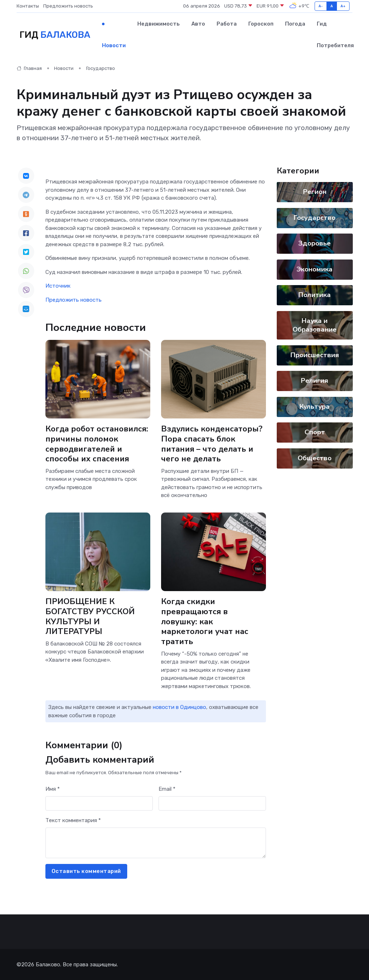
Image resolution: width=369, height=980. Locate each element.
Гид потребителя (335, 35)
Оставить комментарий (86, 871)
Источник (58, 286)
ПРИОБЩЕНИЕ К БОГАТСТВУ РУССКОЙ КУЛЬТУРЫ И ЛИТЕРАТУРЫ (90, 617)
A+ (343, 6)
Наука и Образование (315, 325)
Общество (315, 458)
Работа (227, 24)
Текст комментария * (73, 820)
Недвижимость (159, 24)
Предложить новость (68, 6)
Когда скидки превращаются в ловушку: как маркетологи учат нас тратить (205, 622)
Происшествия (314, 355)
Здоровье (315, 243)
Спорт (314, 432)
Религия (315, 381)
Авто (198, 24)
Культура (315, 407)
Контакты (28, 6)
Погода (295, 24)
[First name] (99, 804)
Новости (114, 45)
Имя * (53, 789)
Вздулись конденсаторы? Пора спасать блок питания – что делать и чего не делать (212, 444)
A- (321, 6)
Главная (29, 68)
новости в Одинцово (179, 707)
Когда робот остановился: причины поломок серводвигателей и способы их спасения (97, 444)
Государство (101, 68)
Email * (167, 789)
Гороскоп (261, 24)
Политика (315, 295)
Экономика (315, 269)
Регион (314, 192)
